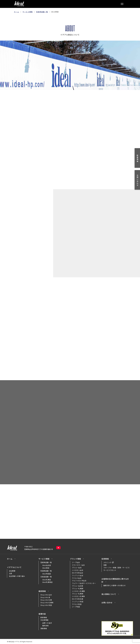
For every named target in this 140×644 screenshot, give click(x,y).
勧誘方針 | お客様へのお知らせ (115, 585)
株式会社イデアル (19, 4)
